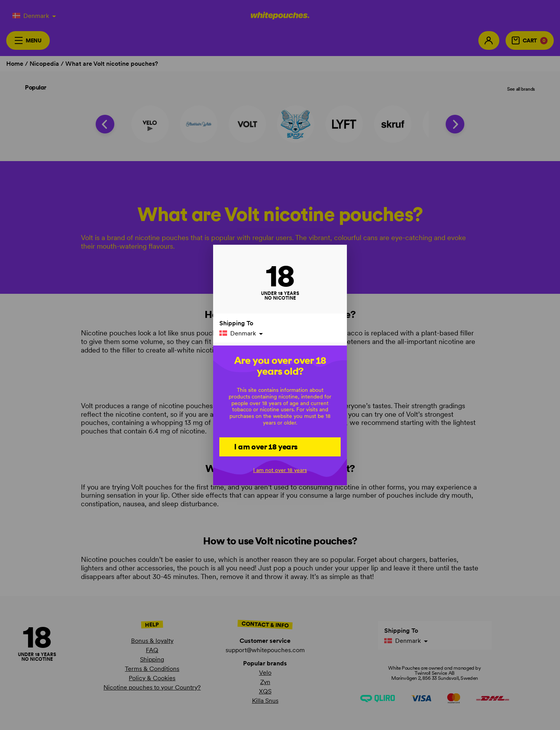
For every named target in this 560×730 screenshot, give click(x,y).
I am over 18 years (266, 446)
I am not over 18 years (280, 470)
